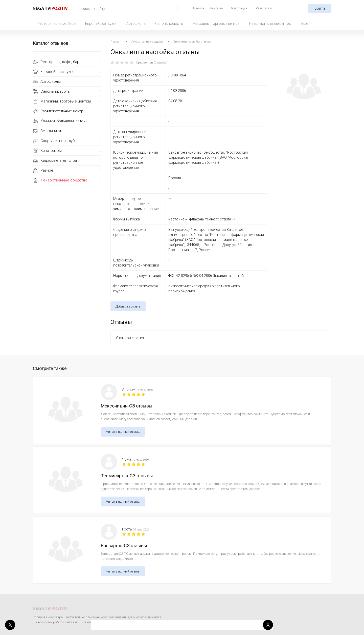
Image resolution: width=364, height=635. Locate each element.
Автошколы (136, 24)
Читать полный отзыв (123, 432)
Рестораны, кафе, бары (57, 24)
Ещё (305, 24)
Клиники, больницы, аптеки (64, 121)
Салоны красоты (169, 24)
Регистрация (238, 8)
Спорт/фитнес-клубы (59, 141)
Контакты (217, 8)
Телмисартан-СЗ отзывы (127, 476)
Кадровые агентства (59, 160)
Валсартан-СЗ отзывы (124, 546)
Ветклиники (51, 131)
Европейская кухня (101, 24)
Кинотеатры (51, 151)
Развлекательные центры (270, 24)
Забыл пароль (263, 8)
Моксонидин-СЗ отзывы (127, 406)
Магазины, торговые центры (216, 24)
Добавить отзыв (128, 306)
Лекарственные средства (64, 180)
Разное (47, 170)
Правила (198, 8)
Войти (320, 8)
